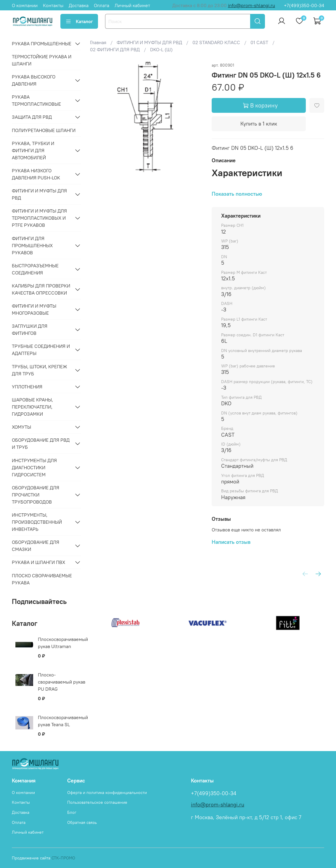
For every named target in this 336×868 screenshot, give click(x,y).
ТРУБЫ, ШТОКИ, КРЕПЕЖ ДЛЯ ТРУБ (40, 370)
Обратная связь (82, 822)
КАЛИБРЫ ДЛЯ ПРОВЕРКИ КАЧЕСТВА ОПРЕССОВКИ (41, 289)
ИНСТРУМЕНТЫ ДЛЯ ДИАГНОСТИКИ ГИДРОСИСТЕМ (34, 467)
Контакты (53, 5)
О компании (25, 5)
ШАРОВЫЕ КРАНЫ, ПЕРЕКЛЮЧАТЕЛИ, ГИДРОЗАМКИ (32, 407)
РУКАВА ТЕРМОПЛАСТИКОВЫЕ (36, 100)
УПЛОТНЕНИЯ (27, 387)
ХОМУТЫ (21, 427)
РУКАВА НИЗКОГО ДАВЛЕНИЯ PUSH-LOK (36, 174)
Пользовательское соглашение (97, 802)
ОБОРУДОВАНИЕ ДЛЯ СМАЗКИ (36, 546)
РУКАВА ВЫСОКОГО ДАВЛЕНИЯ (34, 80)
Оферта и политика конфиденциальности (107, 793)
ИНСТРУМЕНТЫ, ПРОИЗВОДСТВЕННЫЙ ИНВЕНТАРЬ (37, 522)
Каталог (79, 21)
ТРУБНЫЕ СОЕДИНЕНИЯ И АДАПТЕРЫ (41, 350)
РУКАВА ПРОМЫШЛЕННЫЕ (42, 44)
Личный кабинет (132, 5)
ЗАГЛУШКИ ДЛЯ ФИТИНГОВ (30, 329)
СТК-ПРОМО (63, 858)
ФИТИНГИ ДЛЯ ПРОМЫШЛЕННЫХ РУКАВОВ (32, 245)
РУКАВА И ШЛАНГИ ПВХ (38, 562)
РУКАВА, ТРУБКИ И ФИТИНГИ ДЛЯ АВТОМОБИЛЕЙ (33, 150)
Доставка (79, 5)
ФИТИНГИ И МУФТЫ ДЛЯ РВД (39, 194)
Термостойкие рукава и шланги (42, 60)
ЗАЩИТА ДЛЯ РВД (32, 117)
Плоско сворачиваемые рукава (42, 579)
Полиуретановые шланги (44, 130)
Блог (72, 812)
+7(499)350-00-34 (304, 5)
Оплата (102, 5)
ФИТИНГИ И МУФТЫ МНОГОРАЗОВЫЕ (34, 309)
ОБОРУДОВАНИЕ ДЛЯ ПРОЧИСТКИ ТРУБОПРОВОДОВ (36, 495)
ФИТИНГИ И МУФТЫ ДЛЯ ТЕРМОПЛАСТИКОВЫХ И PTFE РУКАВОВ (39, 218)
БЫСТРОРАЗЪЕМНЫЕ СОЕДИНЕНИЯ (35, 269)
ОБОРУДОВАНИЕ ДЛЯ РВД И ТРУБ (41, 443)
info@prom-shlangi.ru (251, 5)
